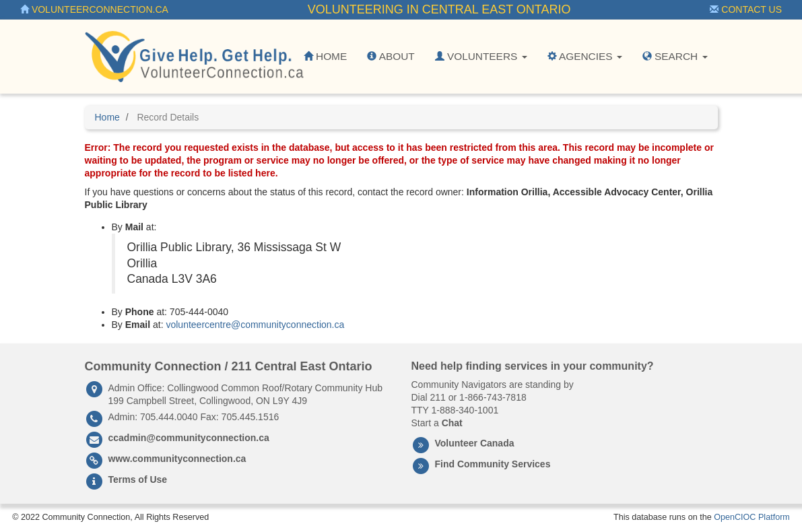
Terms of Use (138, 479)
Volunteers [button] (481, 56)
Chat (452, 423)
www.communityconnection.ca (177, 459)
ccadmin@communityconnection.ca (189, 438)
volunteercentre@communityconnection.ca (255, 325)
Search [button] (675, 56)
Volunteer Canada (475, 443)
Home (325, 56)
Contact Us (746, 9)
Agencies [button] (585, 56)
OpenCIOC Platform (752, 517)
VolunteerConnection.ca (94, 9)
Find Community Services (493, 464)
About (391, 56)
